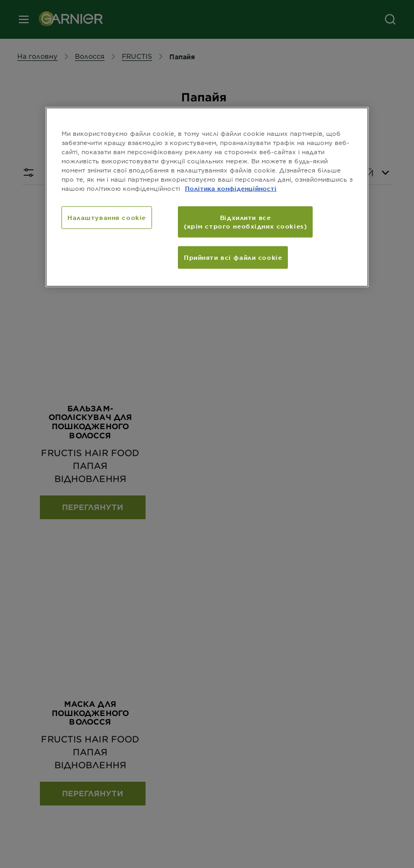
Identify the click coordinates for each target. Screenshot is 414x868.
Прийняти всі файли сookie (233, 257)
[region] (207, 197)
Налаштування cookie (107, 217)
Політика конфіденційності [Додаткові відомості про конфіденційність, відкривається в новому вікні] (231, 188)
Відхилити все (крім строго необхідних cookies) (245, 221)
